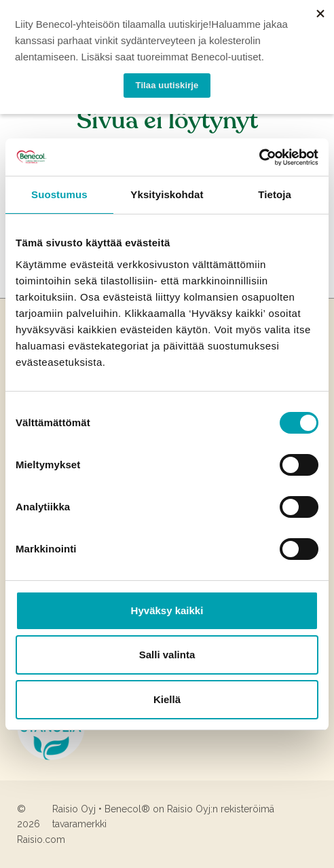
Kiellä (167, 699)
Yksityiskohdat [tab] (167, 194)
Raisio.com (41, 839)
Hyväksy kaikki (167, 610)
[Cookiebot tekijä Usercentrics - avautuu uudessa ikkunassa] (259, 157)
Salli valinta (167, 655)
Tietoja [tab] (275, 194)
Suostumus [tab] (59, 194)
